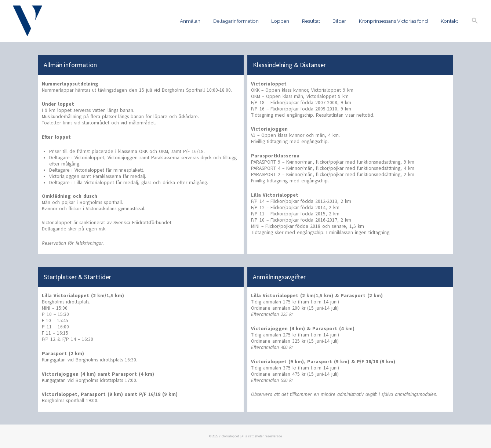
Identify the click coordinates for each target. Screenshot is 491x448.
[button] (475, 21)
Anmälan (208, 21)
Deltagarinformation (251, 21)
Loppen (293, 21)
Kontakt (450, 21)
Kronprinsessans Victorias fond (397, 21)
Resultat (321, 21)
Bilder (346, 21)
